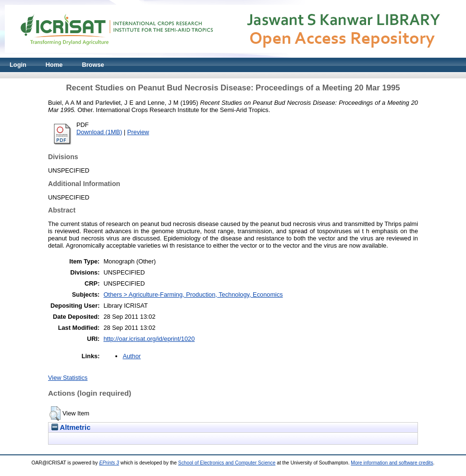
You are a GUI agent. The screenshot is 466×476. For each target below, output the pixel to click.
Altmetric (71, 427)
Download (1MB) (99, 132)
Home (54, 65)
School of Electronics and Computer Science (227, 463)
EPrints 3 (109, 463)
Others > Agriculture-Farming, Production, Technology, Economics (193, 294)
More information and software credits (392, 463)
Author (132, 356)
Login (18, 65)
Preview (138, 132)
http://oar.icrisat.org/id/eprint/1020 (149, 339)
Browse (93, 65)
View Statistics (68, 378)
